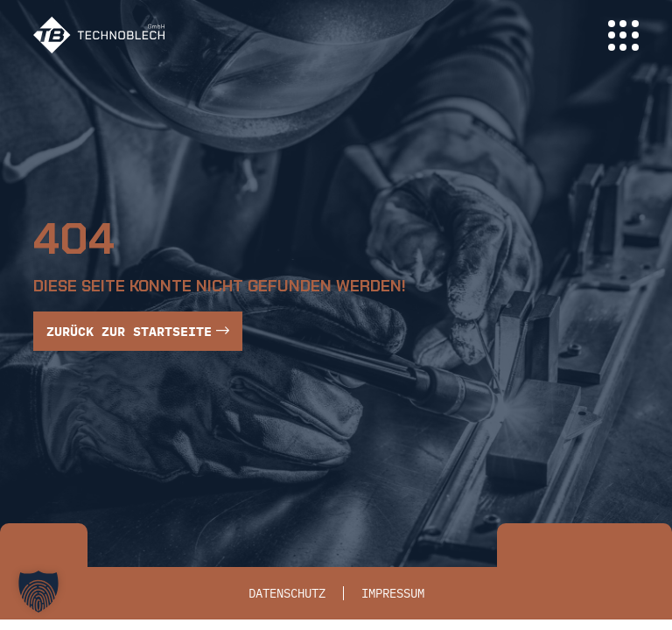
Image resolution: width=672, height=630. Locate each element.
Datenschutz (287, 593)
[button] (38, 591)
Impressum (393, 593)
